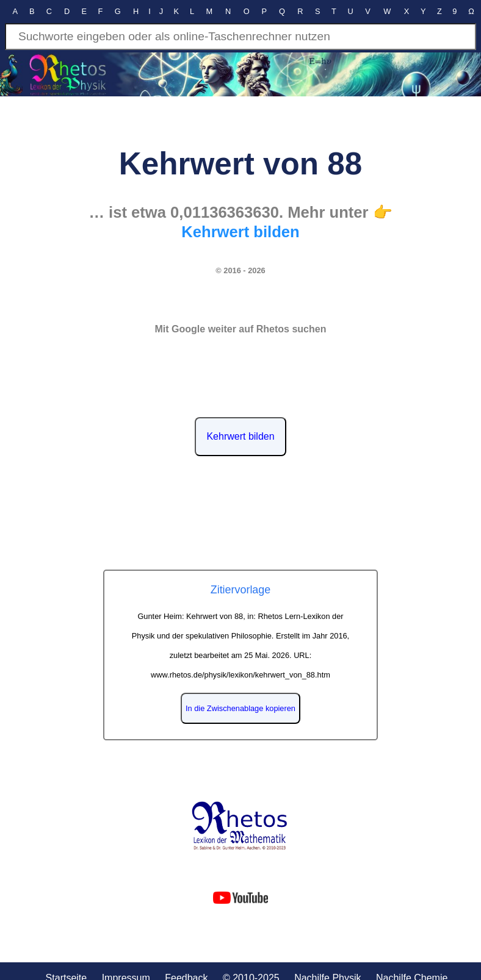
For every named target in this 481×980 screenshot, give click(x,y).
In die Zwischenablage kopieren (240, 708)
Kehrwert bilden (240, 436)
